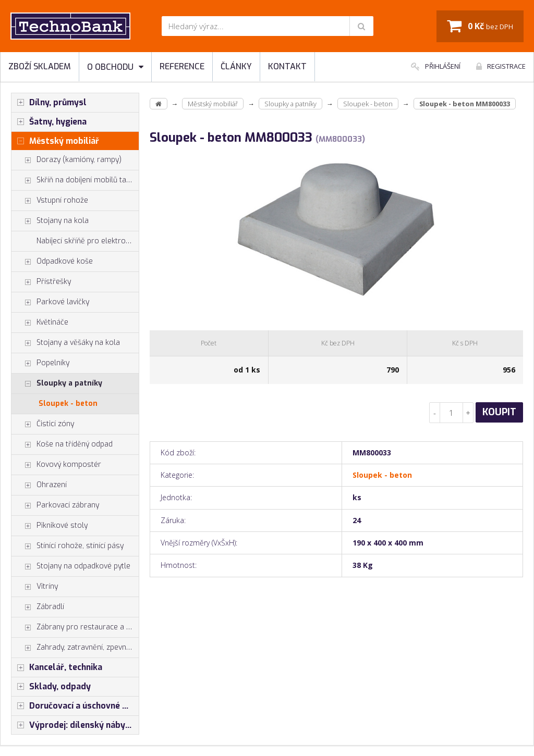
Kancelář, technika (57, 667)
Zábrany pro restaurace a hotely (75, 627)
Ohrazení (39, 485)
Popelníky (40, 363)
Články (236, 66)
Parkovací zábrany (55, 505)
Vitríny (35, 587)
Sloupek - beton (68, 404)
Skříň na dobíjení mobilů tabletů (75, 180)
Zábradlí (38, 607)
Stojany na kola (50, 221)
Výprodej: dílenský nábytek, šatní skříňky (75, 725)
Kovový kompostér (56, 465)
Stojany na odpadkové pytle (71, 566)
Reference (182, 66)
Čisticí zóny (43, 424)
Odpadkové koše (52, 262)
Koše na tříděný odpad (62, 444)
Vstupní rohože (50, 201)
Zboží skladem (40, 66)
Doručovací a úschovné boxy (75, 706)
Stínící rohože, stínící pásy (68, 546)
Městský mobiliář (55, 141)
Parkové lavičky (50, 302)
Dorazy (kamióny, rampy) (66, 160)
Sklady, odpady (51, 687)
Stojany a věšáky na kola (66, 343)
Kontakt (287, 66)
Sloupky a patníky (57, 383)
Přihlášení (436, 66)
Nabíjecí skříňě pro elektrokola (88, 241)
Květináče (40, 323)
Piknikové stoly (50, 526)
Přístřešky (41, 282)
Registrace (501, 66)
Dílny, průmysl (49, 103)
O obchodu (115, 67)
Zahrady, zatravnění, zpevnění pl (75, 648)
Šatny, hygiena (49, 122)
